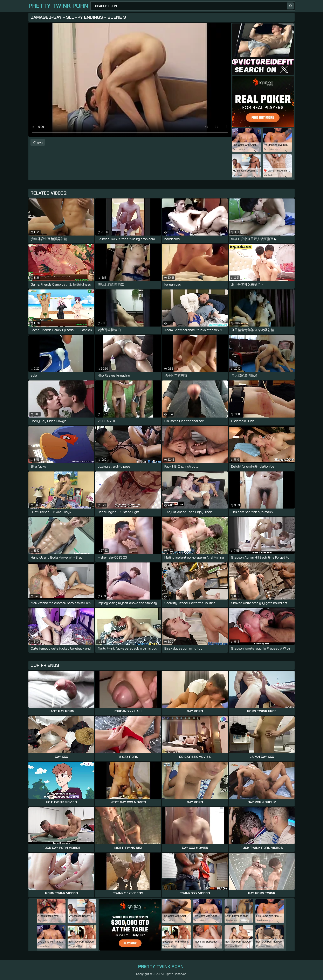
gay (40, 142)
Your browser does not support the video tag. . (130, 80)
